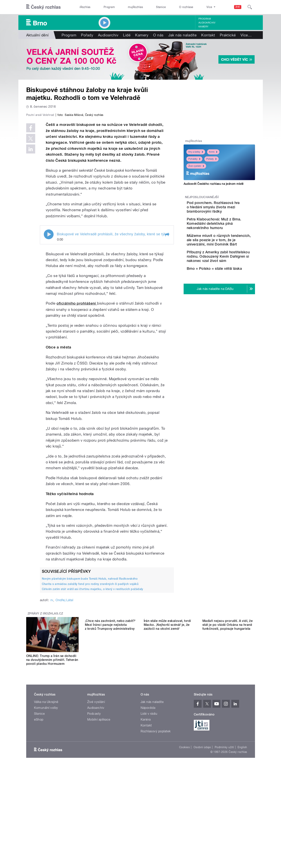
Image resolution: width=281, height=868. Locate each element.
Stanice (161, 7)
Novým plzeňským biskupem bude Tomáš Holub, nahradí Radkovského (90, 662)
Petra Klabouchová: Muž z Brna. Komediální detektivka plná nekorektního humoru (229, 230)
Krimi (213, 152)
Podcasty (94, 797)
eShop (39, 803)
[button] (167, 318)
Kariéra (146, 803)
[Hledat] (250, 7)
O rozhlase (186, 7)
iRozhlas (85, 7)
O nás (158, 35)
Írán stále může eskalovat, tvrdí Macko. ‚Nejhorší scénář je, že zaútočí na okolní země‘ (167, 743)
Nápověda (148, 791)
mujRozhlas (135, 7)
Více (246, 35)
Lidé (127, 35)
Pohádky (194, 159)
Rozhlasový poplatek (156, 814)
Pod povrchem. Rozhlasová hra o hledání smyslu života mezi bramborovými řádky (230, 209)
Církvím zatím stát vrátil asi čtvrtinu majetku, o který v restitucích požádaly (92, 672)
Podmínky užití (224, 830)
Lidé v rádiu (149, 797)
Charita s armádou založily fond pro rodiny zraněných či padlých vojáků (90, 667)
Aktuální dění (37, 35)
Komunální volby (46, 791)
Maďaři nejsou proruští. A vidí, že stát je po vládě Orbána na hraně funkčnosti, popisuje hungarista (228, 743)
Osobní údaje (202, 830)
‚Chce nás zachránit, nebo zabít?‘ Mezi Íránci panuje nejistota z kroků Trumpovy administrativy (110, 743)
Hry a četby (196, 152)
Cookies (184, 830)
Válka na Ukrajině (46, 785)
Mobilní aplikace (99, 803)
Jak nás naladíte (183, 35)
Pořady (87, 35)
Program (109, 7)
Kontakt (208, 35)
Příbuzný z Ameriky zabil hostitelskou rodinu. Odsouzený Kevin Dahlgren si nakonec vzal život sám (232, 271)
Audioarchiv (207, 23)
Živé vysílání (196, 166)
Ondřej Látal (64, 683)
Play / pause (49, 318)
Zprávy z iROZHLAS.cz (45, 697)
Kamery (204, 27)
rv (52, 683)
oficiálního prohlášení (77, 387)
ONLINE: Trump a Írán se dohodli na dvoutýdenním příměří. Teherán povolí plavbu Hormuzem (52, 743)
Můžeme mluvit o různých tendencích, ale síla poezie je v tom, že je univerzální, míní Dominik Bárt (231, 251)
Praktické (228, 35)
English (242, 830)
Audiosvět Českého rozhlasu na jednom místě (214, 184)
